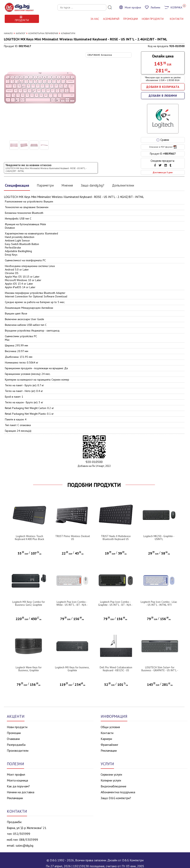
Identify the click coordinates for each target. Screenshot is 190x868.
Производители (18, 751)
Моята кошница (17, 780)
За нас (95, 19)
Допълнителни (123, 185)
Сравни (163, 140)
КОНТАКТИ (177, 19)
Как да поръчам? (18, 786)
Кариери (106, 739)
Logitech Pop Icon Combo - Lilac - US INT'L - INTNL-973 (159, 603)
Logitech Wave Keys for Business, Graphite (29, 669)
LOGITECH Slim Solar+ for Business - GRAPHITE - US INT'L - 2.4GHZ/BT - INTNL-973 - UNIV (160, 670)
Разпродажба (16, 745)
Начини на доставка (21, 792)
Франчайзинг (109, 745)
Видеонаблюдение (114, 786)
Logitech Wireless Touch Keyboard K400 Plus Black (29, 538)
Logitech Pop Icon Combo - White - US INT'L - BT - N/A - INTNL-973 (72, 605)
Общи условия (110, 727)
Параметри (45, 185)
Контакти (107, 733)
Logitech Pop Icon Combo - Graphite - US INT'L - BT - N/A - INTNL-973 (115, 605)
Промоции (131, 19)
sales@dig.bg (24, 845)
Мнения (67, 185)
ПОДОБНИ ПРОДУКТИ (94, 485)
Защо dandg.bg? (92, 185)
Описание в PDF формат (163, 147)
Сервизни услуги (111, 774)
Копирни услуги (111, 780)
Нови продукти (17, 727)
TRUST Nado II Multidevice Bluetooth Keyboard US (116, 538)
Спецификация (17, 185)
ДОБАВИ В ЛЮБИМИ (163, 96)
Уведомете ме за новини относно (46, 168)
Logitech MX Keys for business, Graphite (72, 669)
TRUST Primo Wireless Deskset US (73, 538)
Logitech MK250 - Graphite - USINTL (159, 538)
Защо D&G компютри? (116, 798)
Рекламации (109, 751)
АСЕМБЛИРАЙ (111, 19)
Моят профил (16, 774)
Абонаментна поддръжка (118, 792)
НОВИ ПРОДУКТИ (153, 19)
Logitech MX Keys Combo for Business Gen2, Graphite (29, 603)
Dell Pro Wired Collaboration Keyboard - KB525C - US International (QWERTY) (116, 670)
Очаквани (13, 739)
